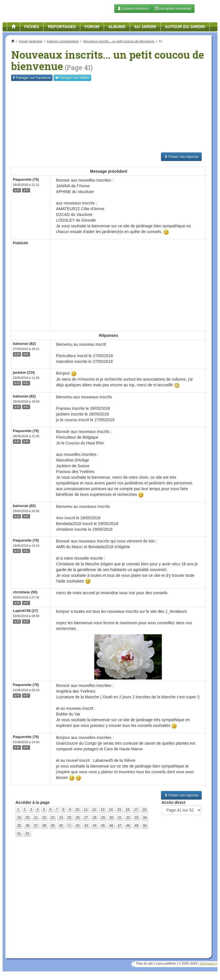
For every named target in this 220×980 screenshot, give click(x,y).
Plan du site (145, 963)
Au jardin (145, 27)
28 (94, 818)
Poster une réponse (181, 157)
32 (128, 818)
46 (111, 826)
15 (119, 810)
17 (136, 810)
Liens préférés (166, 963)
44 (94, 826)
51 (19, 834)
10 (77, 810)
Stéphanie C (209, 963)
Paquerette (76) (26, 180)
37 (36, 826)
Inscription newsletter (173, 9)
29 (103, 818)
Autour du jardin (185, 27)
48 (128, 826)
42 (78, 826)
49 (136, 826)
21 (36, 818)
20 (27, 818)
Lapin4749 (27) (25, 611)
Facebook (32, 78)
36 (27, 826)
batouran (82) (24, 344)
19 (19, 818)
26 (78, 818)
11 (86, 810)
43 (86, 826)
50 (145, 826)
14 (111, 810)
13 (102, 810)
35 (19, 826)
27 (86, 818)
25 (69, 818)
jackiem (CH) (24, 373)
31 (120, 818)
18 (144, 810)
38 (44, 826)
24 (61, 818)
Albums (117, 27)
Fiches (32, 27)
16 (128, 810)
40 (61, 826)
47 (120, 826)
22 (44, 818)
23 (53, 818)
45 (103, 826)
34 (145, 818)
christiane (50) (25, 592)
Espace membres (133, 9)
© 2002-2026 (188, 963)
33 (136, 818)
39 (53, 826)
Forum (92, 27)
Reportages (62, 27)
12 (94, 810)
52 (27, 834)
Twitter (72, 78)
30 (111, 818)
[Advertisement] (109, 117)
